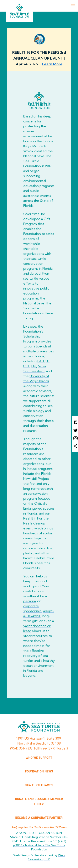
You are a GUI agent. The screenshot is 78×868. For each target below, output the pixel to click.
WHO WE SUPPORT (39, 758)
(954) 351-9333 (21, 748)
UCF (27, 366)
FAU (41, 361)
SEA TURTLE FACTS (39, 785)
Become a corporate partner (39, 818)
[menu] (73, 6)
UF (48, 361)
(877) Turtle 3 (58, 748)
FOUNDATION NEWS (39, 771)
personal (30, 601)
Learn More (52, 64)
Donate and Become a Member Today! (39, 802)
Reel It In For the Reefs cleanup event (36, 523)
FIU (34, 366)
